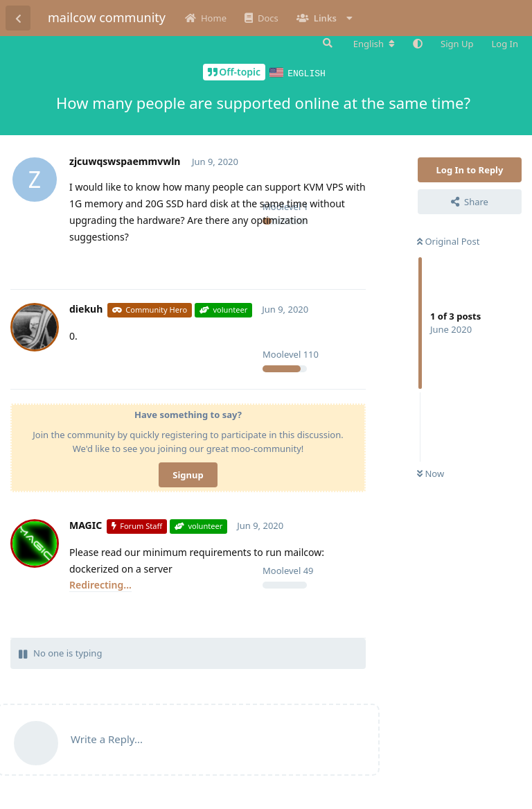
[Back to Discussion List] (18, 18)
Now (431, 473)
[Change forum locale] (374, 44)
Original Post (448, 241)
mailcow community (107, 17)
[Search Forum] (326, 43)
